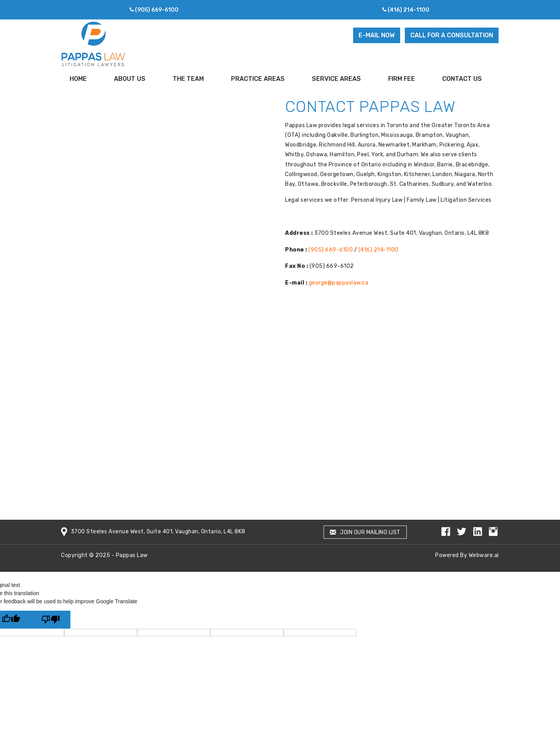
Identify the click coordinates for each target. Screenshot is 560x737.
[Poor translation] (51, 620)
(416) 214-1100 (409, 10)
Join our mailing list (365, 532)
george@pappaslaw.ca (339, 283)
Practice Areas (258, 79)
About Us (130, 79)
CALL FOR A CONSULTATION (452, 35)
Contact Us (462, 79)
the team (188, 79)
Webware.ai (484, 555)
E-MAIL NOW (377, 35)
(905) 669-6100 (157, 10)
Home (78, 79)
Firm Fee (402, 79)
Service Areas (336, 79)
